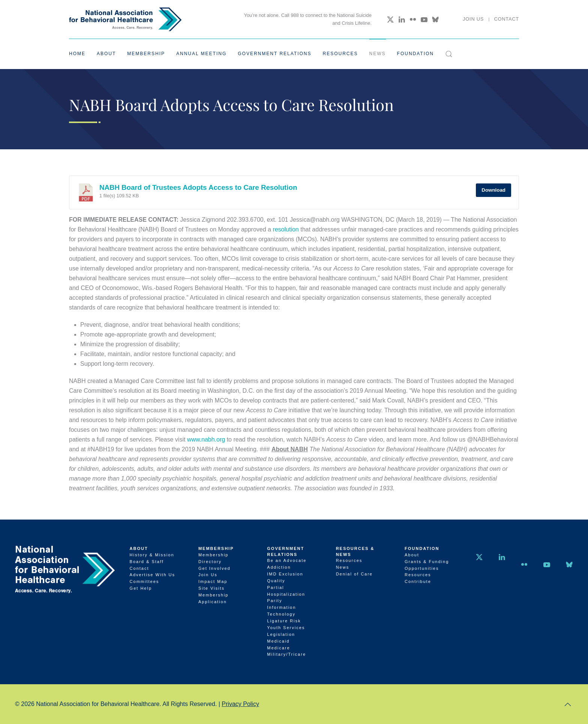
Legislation (281, 634)
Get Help (141, 588)
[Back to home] (125, 19)
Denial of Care (354, 574)
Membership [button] (146, 54)
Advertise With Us (152, 575)
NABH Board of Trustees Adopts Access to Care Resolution (198, 187)
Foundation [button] (415, 54)
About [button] (106, 54)
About (139, 548)
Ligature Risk (284, 621)
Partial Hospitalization (286, 591)
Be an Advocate (287, 560)
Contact (506, 19)
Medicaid (278, 641)
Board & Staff (147, 562)
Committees (145, 581)
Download (493, 190)
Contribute (418, 581)
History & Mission (152, 555)
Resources (349, 560)
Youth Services (286, 628)
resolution (286, 229)
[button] (449, 54)
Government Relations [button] (274, 54)
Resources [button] (340, 54)
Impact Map (213, 581)
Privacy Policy (240, 704)
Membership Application (214, 598)
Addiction (279, 567)
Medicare (278, 648)
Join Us (473, 19)
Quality (276, 581)
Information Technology (281, 611)
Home (77, 54)
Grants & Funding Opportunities (427, 565)
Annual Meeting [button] (201, 54)
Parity (274, 601)
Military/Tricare (286, 654)
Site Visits (211, 588)
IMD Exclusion (285, 574)
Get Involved (214, 568)
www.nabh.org (206, 439)
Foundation (422, 548)
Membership (216, 548)
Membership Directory (214, 558)
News (378, 54)
